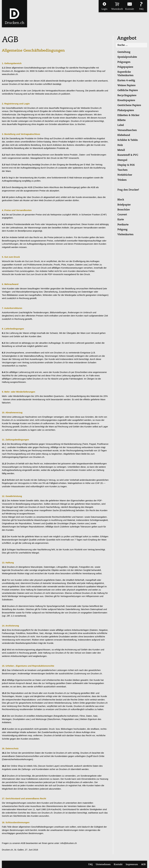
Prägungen (124, 62)
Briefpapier (124, 205)
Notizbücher (125, 175)
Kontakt (130, 9)
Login (104, 9)
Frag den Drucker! (128, 190)
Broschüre (124, 210)
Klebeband (124, 135)
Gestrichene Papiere (129, 105)
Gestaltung (124, 52)
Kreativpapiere (126, 100)
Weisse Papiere (126, 85)
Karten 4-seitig (126, 81)
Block (121, 200)
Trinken (122, 180)
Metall (121, 150)
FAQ (141, 9)
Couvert (122, 215)
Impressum (132, 865)
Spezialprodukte (127, 57)
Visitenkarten (125, 235)
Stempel (122, 160)
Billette (121, 120)
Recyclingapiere (127, 95)
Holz (120, 145)
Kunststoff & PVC (128, 155)
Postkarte (123, 225)
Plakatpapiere (126, 110)
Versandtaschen (127, 130)
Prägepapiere (125, 67)
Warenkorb (117, 9)
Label (121, 125)
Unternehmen (103, 865)
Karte (121, 220)
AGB (143, 865)
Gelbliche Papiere (128, 90)
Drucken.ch (15, 23)
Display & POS (126, 165)
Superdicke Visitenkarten (125, 74)
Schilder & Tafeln (128, 140)
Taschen (122, 170)
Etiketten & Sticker (128, 115)
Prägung (122, 230)
